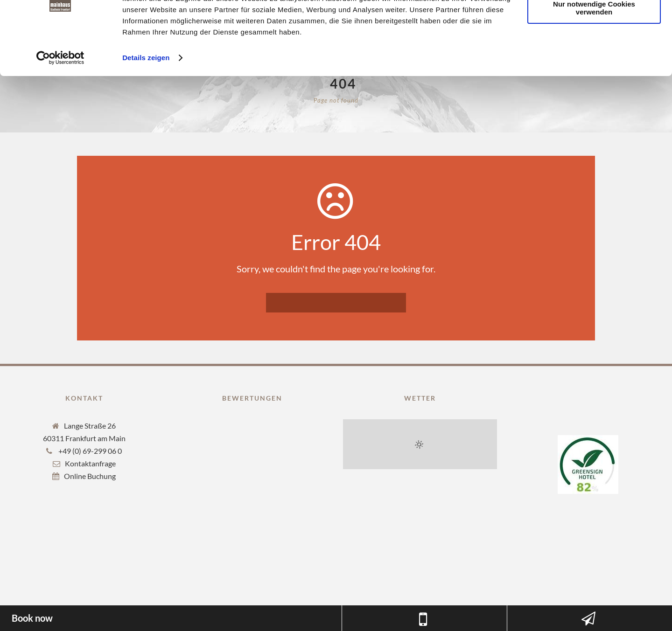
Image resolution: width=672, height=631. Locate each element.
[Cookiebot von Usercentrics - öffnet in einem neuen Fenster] (60, 104)
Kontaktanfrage (90, 463)
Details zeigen (146, 104)
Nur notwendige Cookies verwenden (594, 55)
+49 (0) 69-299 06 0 (89, 451)
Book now (32, 618)
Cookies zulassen (594, 23)
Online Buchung (90, 476)
